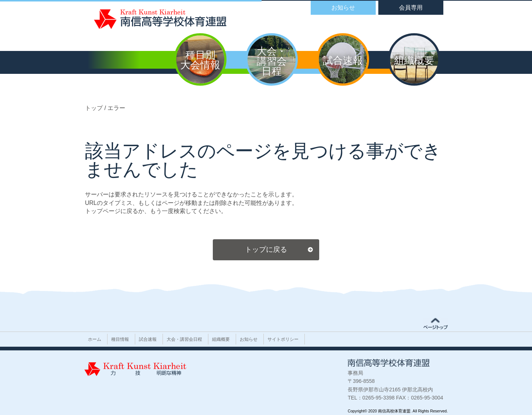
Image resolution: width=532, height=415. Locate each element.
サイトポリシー (283, 339)
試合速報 (148, 339)
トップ (95, 108)
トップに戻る (266, 249)
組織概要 (221, 339)
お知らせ (249, 339)
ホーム (95, 339)
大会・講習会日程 (184, 339)
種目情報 (120, 339)
